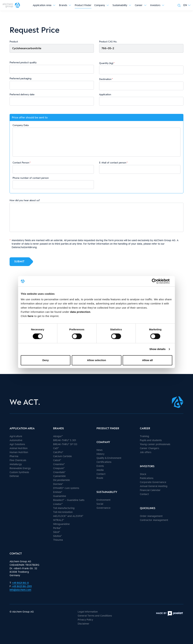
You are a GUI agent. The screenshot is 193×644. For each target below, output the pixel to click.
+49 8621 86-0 (20, 583)
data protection (80, 312)
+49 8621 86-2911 (22, 586)
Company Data (21, 125)
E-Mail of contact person (113, 163)
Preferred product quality (23, 62)
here (31, 316)
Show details (158, 349)
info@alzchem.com (20, 590)
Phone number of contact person (31, 178)
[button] (187, 5)
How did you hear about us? (25, 200)
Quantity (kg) (106, 63)
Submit (19, 261)
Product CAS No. (108, 42)
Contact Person (21, 163)
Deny (46, 360)
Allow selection (96, 360)
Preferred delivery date (22, 94)
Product (14, 42)
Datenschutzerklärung (24, 247)
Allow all (147, 360)
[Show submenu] (54, 5)
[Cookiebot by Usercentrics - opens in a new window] (157, 281)
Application (105, 94)
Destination (105, 79)
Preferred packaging (20, 78)
